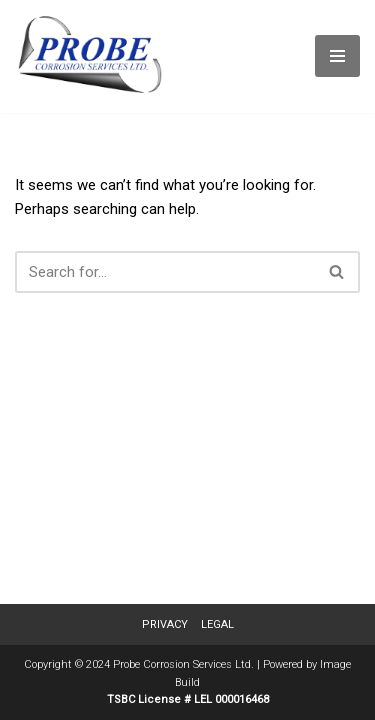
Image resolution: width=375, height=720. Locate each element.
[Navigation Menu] (337, 56)
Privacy (165, 624)
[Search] (165, 272)
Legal (217, 624)
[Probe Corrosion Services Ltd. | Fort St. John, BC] (90, 56)
